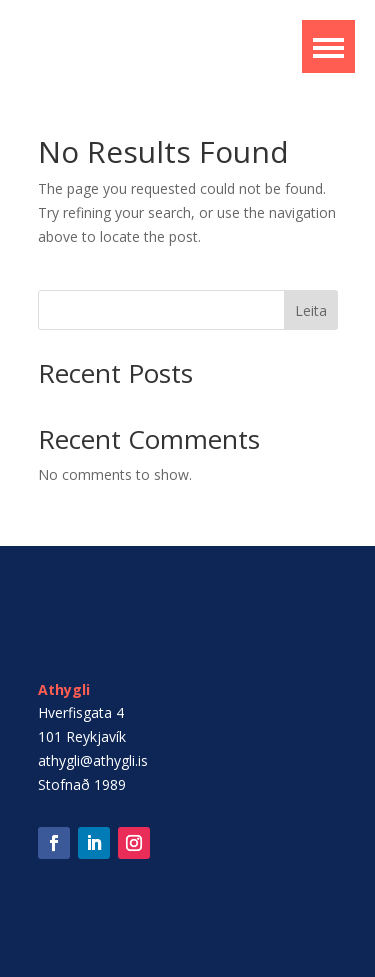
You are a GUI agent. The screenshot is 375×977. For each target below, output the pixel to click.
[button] (328, 46)
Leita (311, 310)
